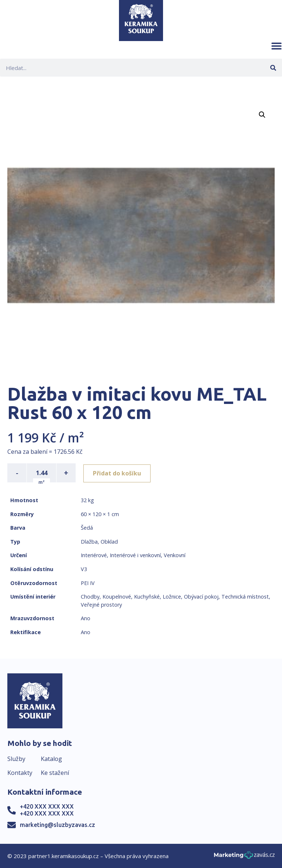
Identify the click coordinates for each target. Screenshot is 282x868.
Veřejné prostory (101, 605)
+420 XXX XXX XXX (47, 806)
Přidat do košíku (118, 473)
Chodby (90, 597)
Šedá (87, 528)
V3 (84, 569)
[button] (276, 46)
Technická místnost (245, 597)
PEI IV (88, 583)
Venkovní (175, 555)
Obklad (109, 542)
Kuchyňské (147, 597)
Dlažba (89, 542)
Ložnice (172, 597)
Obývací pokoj (201, 597)
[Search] (273, 68)
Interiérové (94, 555)
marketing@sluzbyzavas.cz (57, 825)
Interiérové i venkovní (135, 555)
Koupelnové (117, 597)
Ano (86, 618)
